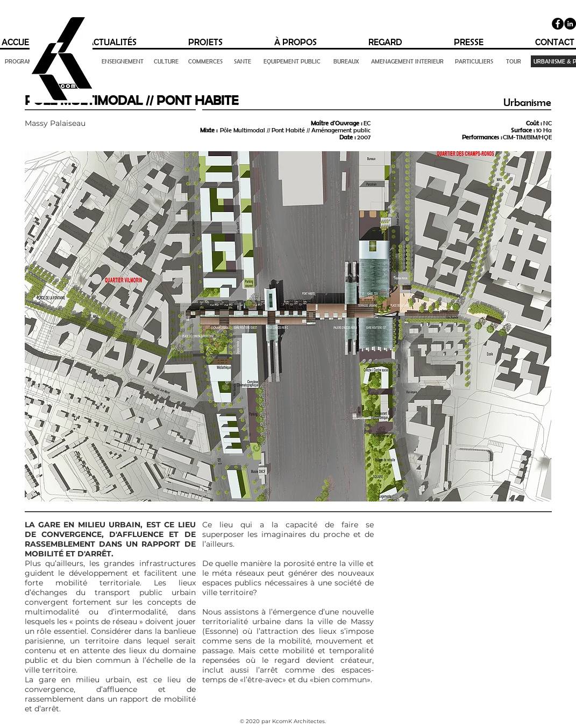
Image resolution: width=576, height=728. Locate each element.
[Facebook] (558, 24)
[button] (288, 326)
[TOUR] (514, 61)
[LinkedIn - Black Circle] (570, 24)
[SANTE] (243, 61)
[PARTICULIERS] (474, 61)
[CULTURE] (166, 61)
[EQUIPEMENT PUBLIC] (292, 61)
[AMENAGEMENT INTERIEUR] (408, 61)
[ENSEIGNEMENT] (123, 61)
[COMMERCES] (206, 61)
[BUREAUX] (346, 61)
